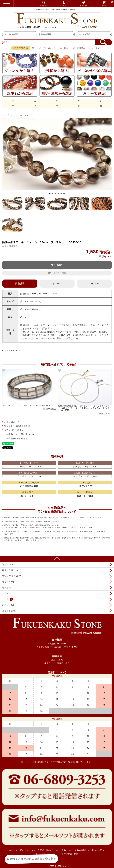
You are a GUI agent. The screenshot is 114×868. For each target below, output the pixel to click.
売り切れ (57, 265)
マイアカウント (10, 582)
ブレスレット (49, 48)
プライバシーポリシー (15, 430)
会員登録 (7, 588)
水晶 (60, 48)
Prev (7, 155)
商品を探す (44, 6)
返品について (9, 564)
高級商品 (81, 48)
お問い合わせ (9, 605)
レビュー (94, 283)
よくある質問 (9, 611)
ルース (91, 48)
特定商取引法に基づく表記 (17, 426)
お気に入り (84, 6)
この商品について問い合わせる (19, 434)
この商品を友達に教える (16, 438)
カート (108, 4)
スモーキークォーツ (23, 115)
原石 (98, 48)
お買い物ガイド (12, 422)
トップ (5, 115)
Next (107, 155)
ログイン (7, 593)
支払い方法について (12, 576)
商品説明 (20, 283)
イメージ (57, 283)
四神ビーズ (69, 48)
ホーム (12, 850)
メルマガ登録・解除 (69, 854)
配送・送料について (12, 570)
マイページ (64, 6)
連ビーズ (36, 48)
